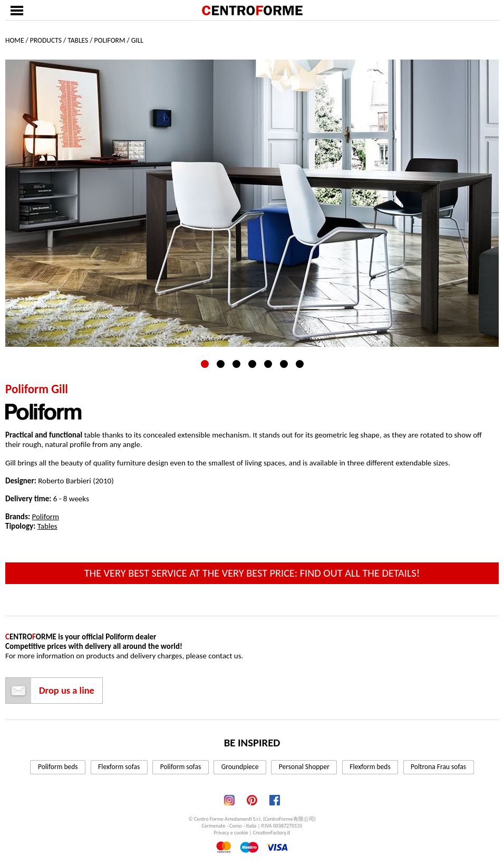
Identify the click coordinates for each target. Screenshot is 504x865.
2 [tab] (221, 364)
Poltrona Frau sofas (438, 767)
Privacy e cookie (231, 833)
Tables (78, 40)
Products (46, 40)
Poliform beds (58, 767)
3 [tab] (236, 364)
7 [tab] (300, 364)
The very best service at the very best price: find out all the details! (252, 573)
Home (14, 40)
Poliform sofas (181, 767)
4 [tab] (252, 364)
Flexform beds (370, 767)
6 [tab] (284, 364)
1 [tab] (205, 364)
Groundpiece (240, 767)
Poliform (110, 40)
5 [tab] (268, 364)
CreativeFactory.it (272, 833)
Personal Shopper (304, 767)
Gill (137, 40)
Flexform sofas (119, 767)
